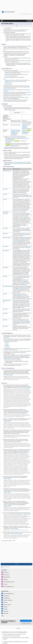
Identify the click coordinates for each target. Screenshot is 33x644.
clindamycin (12, 336)
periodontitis (27, 66)
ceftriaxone (13, 111)
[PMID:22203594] (24, 433)
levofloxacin (14, 114)
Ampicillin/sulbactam (7, 151)
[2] (19, 339)
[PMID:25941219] (16, 414)
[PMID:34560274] (28, 368)
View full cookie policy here (7, 628)
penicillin (15, 264)
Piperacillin (5, 256)
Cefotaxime (5, 169)
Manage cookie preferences (17, 640)
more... (3, 596)
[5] (6, 21)
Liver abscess (7, 55)
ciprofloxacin (14, 113)
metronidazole (27, 33)
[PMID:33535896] (18, 513)
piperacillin (15, 260)
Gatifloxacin (6, 208)
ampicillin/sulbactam (8, 144)
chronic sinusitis (15, 62)
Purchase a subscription (26, 601)
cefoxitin (28, 142)
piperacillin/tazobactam (27, 109)
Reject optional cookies (16, 636)
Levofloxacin (6, 227)
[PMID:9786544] (27, 494)
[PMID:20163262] (9, 355)
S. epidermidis (22, 269)
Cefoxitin (6, 128)
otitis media (24, 62)
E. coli (21, 164)
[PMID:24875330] (17, 422)
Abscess (6, 52)
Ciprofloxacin (6, 192)
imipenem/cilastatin (26, 105)
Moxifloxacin (6, 248)
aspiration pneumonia (10, 70)
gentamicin (15, 215)
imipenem (27, 182)
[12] (30, 20)
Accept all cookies (17, 632)
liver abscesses (14, 136)
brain (24, 135)
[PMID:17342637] (7, 459)
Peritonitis (7, 58)
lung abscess (28, 70)
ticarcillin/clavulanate (17, 275)
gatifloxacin (28, 228)
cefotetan (12, 128)
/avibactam (10, 125)
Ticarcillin (5, 274)
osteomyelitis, (9, 80)
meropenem (25, 106)
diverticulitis (26, 255)
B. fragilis (17, 10)
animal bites (16, 78)
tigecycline (18, 105)
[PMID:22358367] (15, 509)
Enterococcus (16, 161)
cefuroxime (17, 110)
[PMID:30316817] (7, 401)
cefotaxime (18, 111)
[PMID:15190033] (7, 472)
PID (16, 72)
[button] (29, 1)
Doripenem (5, 300)
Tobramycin (27, 214)
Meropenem (6, 306)
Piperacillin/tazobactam (8, 266)
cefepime (24, 110)
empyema (10, 63)
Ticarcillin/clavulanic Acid (7, 281)
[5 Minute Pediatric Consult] (16, 552)
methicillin (24, 154)
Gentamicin (5, 214)
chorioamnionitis (7, 74)
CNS (4, 59)
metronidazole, (19, 142)
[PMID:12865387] (7, 486)
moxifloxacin (17, 229)
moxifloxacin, (19, 210)
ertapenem (13, 105)
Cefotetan (5, 174)
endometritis (29, 72)
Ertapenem (5, 293)
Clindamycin (5, 194)
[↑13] (16, 544)
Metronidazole (6, 231)
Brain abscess (8, 60)
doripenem (24, 107)
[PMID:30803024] (23, 393)
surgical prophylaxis (17, 144)
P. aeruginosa (28, 279)
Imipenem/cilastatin (7, 218)
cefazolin (13, 110)
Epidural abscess (8, 64)
